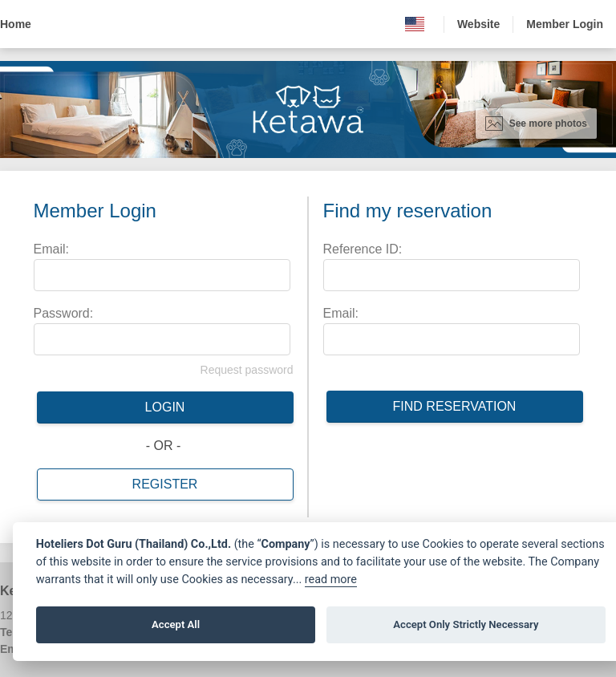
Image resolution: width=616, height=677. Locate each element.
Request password (247, 370)
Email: (51, 249)
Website (478, 24)
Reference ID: (363, 249)
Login (165, 407)
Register (165, 484)
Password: (64, 313)
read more (331, 580)
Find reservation (455, 406)
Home (16, 24)
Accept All (176, 624)
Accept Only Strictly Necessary (466, 624)
